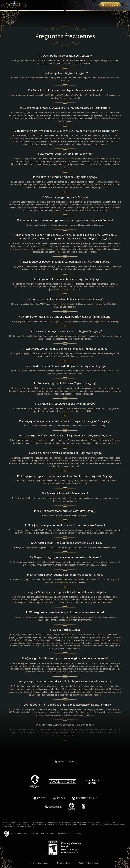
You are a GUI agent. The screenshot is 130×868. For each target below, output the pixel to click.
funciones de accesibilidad (56, 582)
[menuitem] (13, 5)
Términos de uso (64, 863)
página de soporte (53, 733)
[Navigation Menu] (125, 5)
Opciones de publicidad (89, 863)
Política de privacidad (40, 863)
